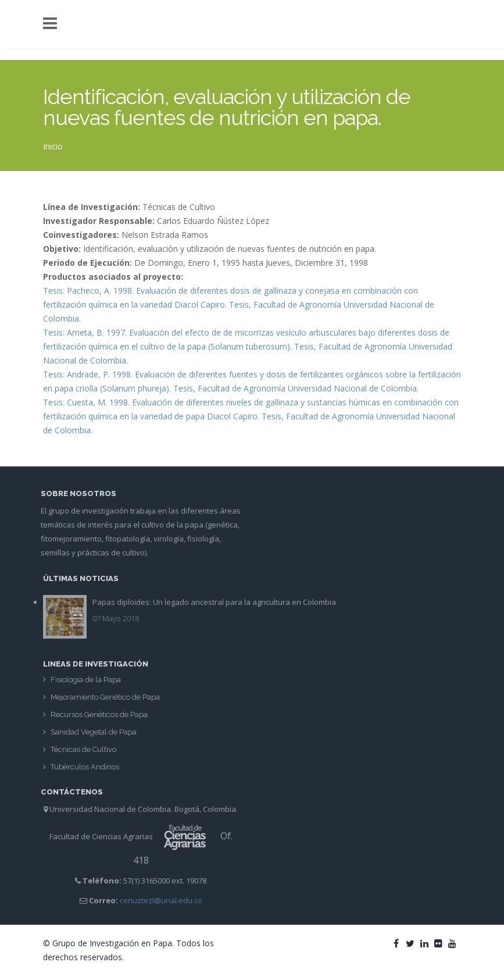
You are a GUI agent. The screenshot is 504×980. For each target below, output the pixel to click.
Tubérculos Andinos (85, 770)
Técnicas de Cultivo (83, 752)
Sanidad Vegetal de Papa (94, 735)
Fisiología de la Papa (86, 683)
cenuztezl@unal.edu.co (158, 900)
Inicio (53, 146)
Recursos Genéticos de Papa (99, 717)
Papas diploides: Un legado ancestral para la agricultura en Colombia (214, 599)
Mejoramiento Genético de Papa (105, 700)
